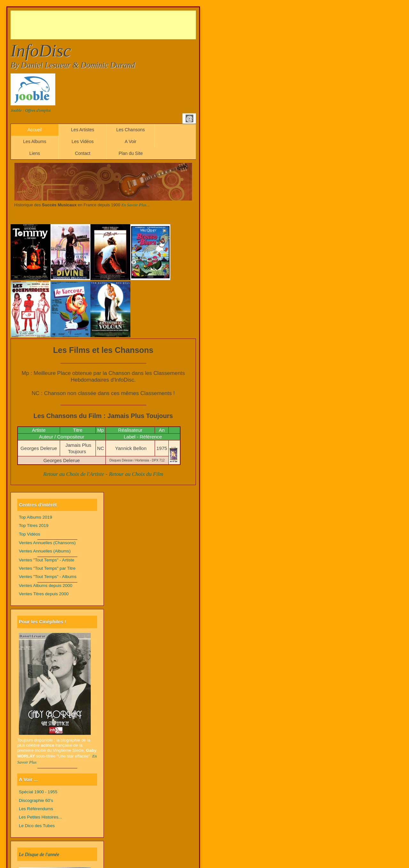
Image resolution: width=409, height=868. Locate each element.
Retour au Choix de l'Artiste (74, 474)
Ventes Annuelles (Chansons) (47, 543)
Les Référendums (36, 809)
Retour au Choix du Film (136, 474)
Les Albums (35, 141)
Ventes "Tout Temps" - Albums (48, 577)
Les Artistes (82, 130)
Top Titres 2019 (34, 525)
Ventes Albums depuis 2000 (46, 586)
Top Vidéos (30, 534)
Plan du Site (131, 153)
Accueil (35, 130)
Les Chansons (131, 130)
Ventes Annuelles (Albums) (45, 551)
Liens (35, 153)
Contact (82, 153)
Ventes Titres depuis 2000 (44, 594)
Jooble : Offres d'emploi (31, 110)
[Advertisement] (127, 25)
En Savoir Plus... (135, 205)
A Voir (131, 141)
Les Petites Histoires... (40, 817)
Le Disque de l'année (39, 854)
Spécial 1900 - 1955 (38, 792)
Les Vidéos (83, 141)
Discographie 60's (36, 800)
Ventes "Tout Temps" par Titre (47, 568)
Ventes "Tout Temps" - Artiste (47, 560)
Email (189, 118)
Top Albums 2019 (35, 517)
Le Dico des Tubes (37, 826)
